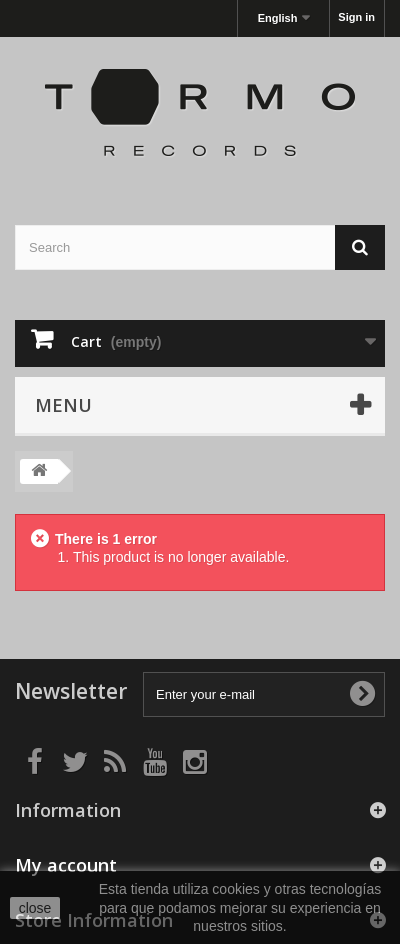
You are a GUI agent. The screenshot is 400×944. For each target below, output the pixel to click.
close (35, 908)
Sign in (356, 17)
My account (66, 865)
